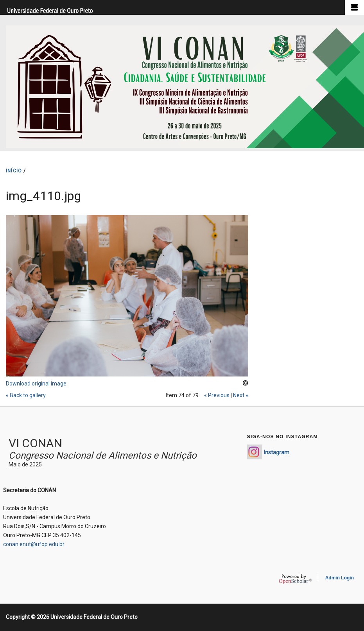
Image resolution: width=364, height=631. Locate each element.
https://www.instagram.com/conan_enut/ (255, 452)
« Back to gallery (26, 395)
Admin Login (340, 578)
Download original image (36, 384)
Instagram (277, 452)
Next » (241, 395)
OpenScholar (295, 579)
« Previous (217, 395)
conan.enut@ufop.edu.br (34, 544)
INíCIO (14, 171)
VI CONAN (35, 443)
